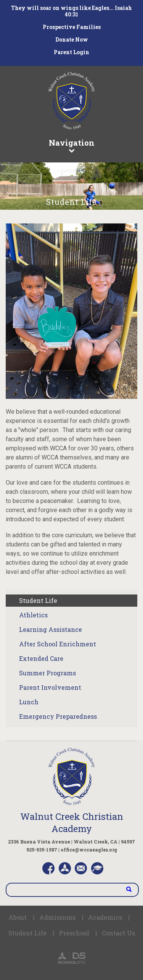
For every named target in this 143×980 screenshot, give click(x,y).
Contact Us (118, 933)
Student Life (38, 600)
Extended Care (41, 658)
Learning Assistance (51, 629)
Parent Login (71, 52)
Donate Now (72, 39)
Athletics (33, 615)
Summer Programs (47, 673)
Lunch (29, 702)
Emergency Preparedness (58, 716)
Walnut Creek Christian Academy (72, 823)
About (18, 917)
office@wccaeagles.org (89, 850)
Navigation (71, 145)
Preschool (74, 933)
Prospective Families (72, 27)
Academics (105, 917)
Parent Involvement (50, 687)
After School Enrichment (58, 644)
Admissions (57, 917)
